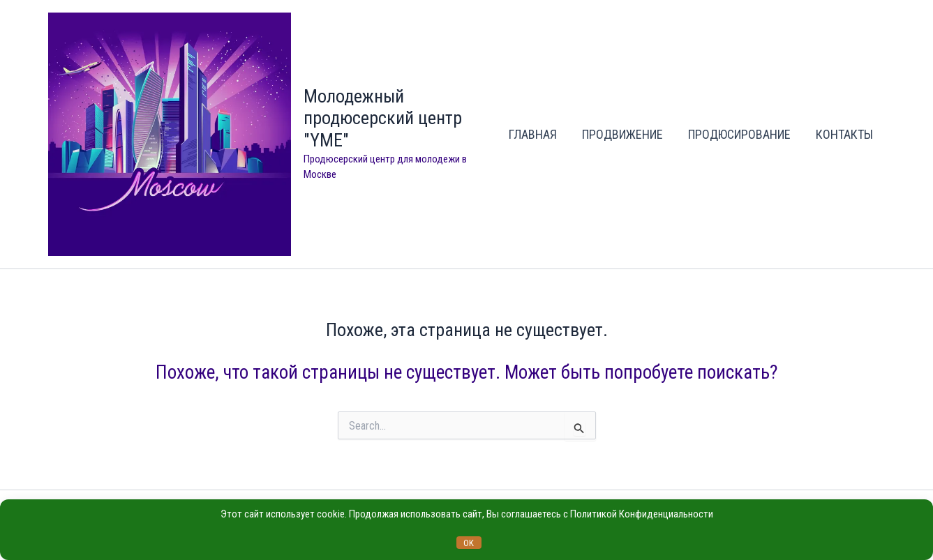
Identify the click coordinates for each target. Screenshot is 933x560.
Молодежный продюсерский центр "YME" (383, 118)
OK (469, 543)
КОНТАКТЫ (844, 134)
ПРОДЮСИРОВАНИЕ (739, 134)
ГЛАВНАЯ (533, 134)
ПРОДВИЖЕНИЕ (622, 134)
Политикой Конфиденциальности (642, 514)
